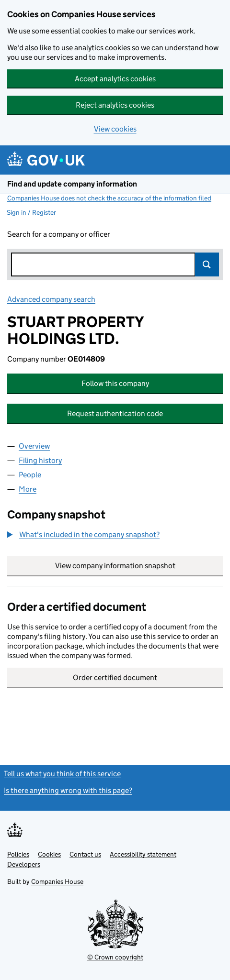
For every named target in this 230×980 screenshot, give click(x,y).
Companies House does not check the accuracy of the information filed (109, 198)
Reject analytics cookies (115, 105)
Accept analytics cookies (115, 79)
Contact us (85, 854)
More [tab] (28, 489)
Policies (18, 854)
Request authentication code (115, 413)
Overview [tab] (34, 446)
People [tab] (30, 475)
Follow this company (115, 383)
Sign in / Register (31, 212)
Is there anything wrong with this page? (68, 790)
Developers (24, 864)
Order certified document (115, 677)
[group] (115, 536)
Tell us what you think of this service (62, 774)
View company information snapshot (139, 566)
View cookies (115, 129)
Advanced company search (51, 299)
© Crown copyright (115, 957)
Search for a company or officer (59, 234)
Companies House (57, 881)
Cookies (49, 854)
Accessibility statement (143, 854)
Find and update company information (72, 184)
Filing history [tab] (40, 460)
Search (207, 264)
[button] (83, 535)
